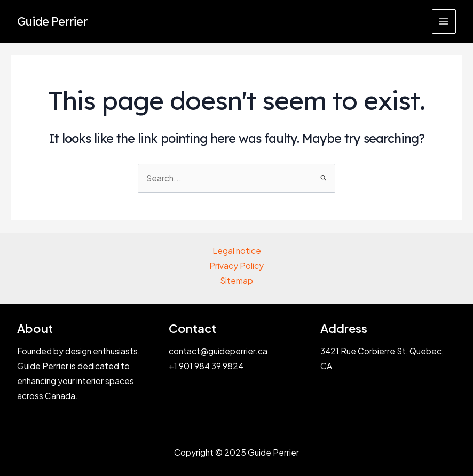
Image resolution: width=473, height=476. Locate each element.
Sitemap (237, 280)
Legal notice (237, 251)
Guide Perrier (52, 21)
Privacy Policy (237, 265)
